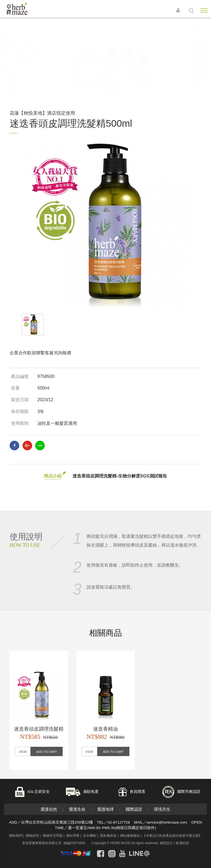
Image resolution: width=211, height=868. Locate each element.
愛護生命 (77, 809)
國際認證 (134, 809)
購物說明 (32, 836)
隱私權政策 (108, 836)
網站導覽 (73, 836)
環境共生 (162, 809)
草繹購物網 (25, 9)
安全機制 (90, 836)
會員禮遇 (137, 792)
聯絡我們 (16, 836)
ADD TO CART (47, 752)
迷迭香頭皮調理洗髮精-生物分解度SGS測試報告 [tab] (120, 476)
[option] (105, 224)
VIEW (23, 752)
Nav (204, 10)
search (191, 11)
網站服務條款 (130, 836)
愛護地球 (105, 809)
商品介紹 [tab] (53, 476)
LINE (40, 446)
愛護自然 (49, 809)
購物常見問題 (53, 836)
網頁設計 (166, 843)
